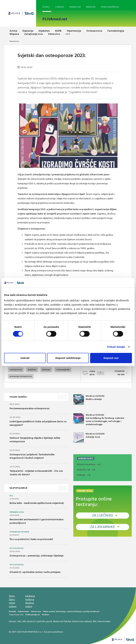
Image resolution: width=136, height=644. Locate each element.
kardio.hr (31, 621)
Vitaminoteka (104, 621)
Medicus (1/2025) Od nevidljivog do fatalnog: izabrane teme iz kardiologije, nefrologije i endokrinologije (99, 420)
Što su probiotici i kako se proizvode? (31, 539)
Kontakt (12, 611)
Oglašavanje (23, 611)
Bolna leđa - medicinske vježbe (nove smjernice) (37, 503)
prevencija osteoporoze (21, 376)
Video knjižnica (110, 7)
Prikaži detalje (116, 347)
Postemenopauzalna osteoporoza (29, 408)
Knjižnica (30, 600)
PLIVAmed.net (55, 19)
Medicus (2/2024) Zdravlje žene (89, 437)
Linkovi (29, 606)
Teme (12, 596)
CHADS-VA (83, 470)
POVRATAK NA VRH (120, 373)
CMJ (19, 621)
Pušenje (81, 475)
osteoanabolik (63, 370)
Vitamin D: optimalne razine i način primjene (35, 572)
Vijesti (12, 603)
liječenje (46, 370)
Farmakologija (17, 512)
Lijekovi (60, 7)
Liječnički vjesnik (44, 621)
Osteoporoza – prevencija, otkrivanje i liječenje (36, 556)
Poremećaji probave (19, 532)
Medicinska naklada (82, 621)
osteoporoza (16, 370)
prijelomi (32, 370)
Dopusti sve (111, 358)
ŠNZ (95, 621)
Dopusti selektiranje (68, 358)
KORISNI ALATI (86, 458)
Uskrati (25, 358)
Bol (11, 496)
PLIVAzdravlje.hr (33, 615)
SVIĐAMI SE (97, 373)
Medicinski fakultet (62, 621)
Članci (46, 7)
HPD (24, 621)
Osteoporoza (16, 548)
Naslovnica (14, 41)
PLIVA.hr (45, 615)
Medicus (91, 7)
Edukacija (75, 7)
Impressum (36, 611)
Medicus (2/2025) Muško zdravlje (89, 400)
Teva (11, 615)
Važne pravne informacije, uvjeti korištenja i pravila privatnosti (71, 611)
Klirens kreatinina (86, 464)
